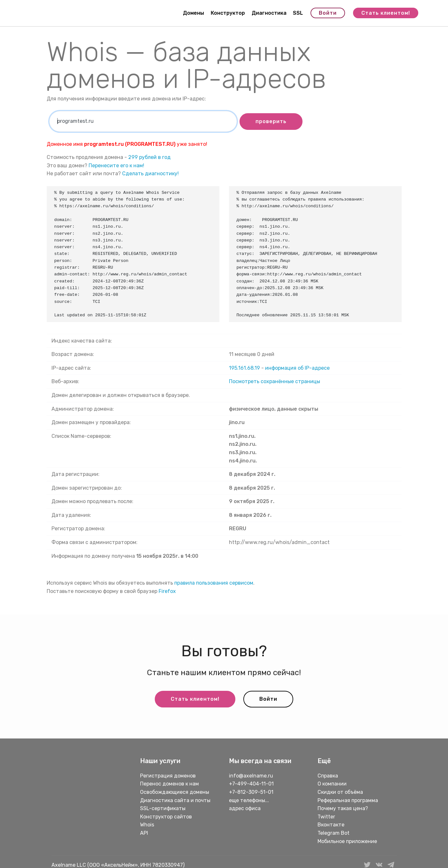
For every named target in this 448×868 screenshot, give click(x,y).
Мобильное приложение (347, 841)
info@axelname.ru (251, 776)
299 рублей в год (149, 157)
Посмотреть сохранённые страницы (275, 381)
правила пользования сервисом (214, 583)
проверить (271, 121)
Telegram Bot (334, 833)
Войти (328, 13)
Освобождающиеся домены (175, 792)
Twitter (326, 817)
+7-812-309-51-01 (251, 792)
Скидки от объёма (340, 792)
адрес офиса (245, 808)
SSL (298, 13)
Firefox (167, 591)
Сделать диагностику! (150, 174)
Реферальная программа (348, 800)
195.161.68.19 (244, 368)
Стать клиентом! (386, 13)
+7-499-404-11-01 (251, 784)
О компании (332, 784)
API (144, 833)
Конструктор (228, 13)
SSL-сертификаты (163, 808)
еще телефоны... (249, 800)
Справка (328, 776)
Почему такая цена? (343, 808)
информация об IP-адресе (297, 368)
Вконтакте (331, 825)
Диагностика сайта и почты (175, 800)
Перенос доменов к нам (169, 784)
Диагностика (269, 13)
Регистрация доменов (168, 776)
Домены (193, 13)
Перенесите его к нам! (116, 166)
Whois (147, 825)
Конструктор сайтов (166, 817)
